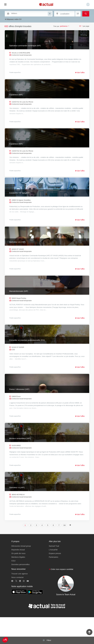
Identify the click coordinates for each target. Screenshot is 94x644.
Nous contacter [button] (18, 604)
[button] (5, 640)
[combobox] (27, 13)
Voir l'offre (80, 73)
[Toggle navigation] (5, 5)
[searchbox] (29, 13)
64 (65, 552)
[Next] (70, 552)
